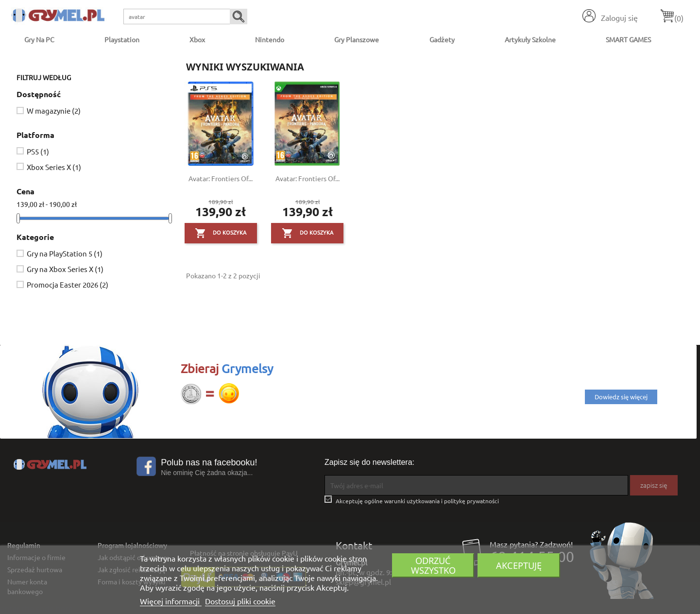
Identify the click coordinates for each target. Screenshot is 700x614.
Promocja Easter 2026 (68, 284)
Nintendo (270, 39)
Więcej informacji (171, 601)
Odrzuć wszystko (433, 565)
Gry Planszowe (357, 39)
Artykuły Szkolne (530, 39)
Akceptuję (519, 565)
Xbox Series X (54, 167)
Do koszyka (221, 233)
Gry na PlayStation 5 (65, 253)
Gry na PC (39, 39)
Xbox (197, 39)
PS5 (38, 151)
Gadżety (442, 39)
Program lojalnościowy (132, 545)
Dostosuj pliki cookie (240, 601)
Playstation (122, 39)
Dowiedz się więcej (621, 397)
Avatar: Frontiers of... (221, 178)
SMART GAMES (628, 39)
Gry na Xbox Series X (65, 269)
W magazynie (54, 111)
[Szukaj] (185, 17)
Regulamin (24, 545)
